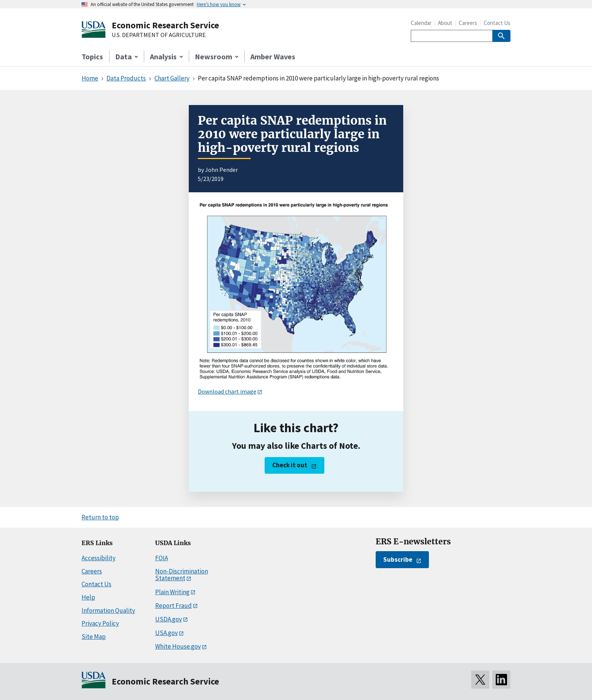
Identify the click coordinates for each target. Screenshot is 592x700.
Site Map (94, 637)
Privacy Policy (100, 623)
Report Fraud (173, 606)
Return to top (100, 517)
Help (88, 597)
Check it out (290, 465)
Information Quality (108, 610)
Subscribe (398, 559)
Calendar (421, 23)
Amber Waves (273, 56)
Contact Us (497, 23)
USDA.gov (169, 619)
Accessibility (99, 558)
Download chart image (227, 391)
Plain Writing (172, 592)
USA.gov (166, 633)
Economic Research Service (165, 25)
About (445, 23)
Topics (92, 56)
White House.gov (178, 646)
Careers (468, 23)
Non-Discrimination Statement (182, 575)
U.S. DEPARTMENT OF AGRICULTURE (159, 35)
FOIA (162, 558)
